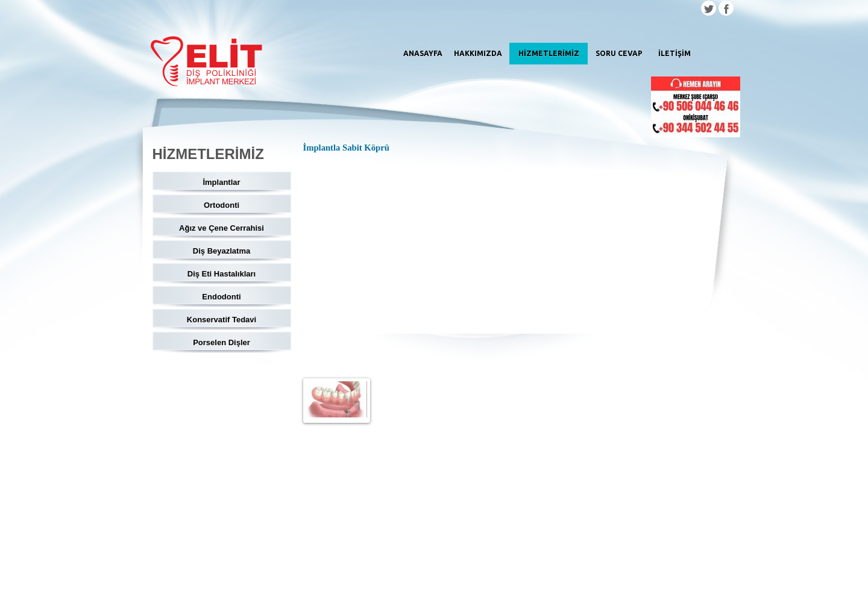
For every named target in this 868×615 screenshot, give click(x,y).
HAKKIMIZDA (478, 53)
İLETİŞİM (675, 53)
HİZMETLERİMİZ (549, 53)
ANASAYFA (423, 53)
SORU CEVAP (619, 53)
